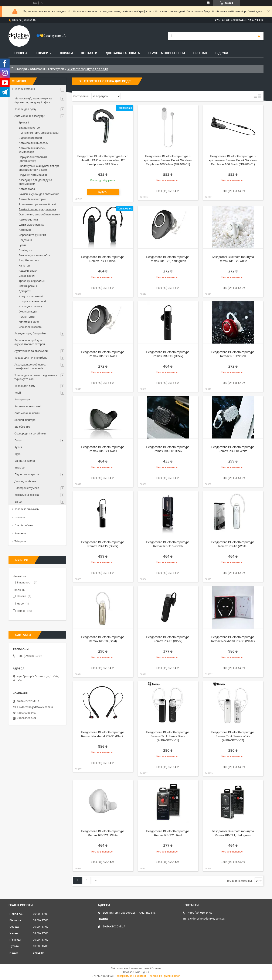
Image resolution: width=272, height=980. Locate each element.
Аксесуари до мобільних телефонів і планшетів (30, 366)
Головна (20, 53)
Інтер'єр (19, 468)
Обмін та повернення (167, 53)
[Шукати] (259, 36)
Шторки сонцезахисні (32, 301)
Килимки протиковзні (28, 406)
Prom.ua (156, 968)
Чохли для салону (30, 306)
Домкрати (25, 291)
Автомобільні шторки (32, 199)
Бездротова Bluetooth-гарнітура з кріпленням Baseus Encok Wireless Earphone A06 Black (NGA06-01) (233, 160)
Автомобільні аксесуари (47, 69)
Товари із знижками (27, 509)
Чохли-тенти (27, 317)
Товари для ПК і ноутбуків (31, 358)
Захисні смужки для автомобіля (39, 194)
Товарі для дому (25, 386)
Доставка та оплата (123, 53)
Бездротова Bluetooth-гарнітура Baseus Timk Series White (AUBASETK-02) (233, 736)
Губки (22, 245)
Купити (103, 192)
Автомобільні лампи (27, 413)
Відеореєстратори (30, 138)
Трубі (18, 454)
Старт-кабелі (27, 276)
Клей (18, 393)
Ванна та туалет (25, 461)
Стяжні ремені (28, 286)
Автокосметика (28, 220)
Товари (42, 53)
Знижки (66, 53)
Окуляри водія (28, 312)
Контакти (89, 53)
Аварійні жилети (29, 260)
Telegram (20, 541)
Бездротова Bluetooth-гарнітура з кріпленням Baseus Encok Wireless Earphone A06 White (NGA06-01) (168, 160)
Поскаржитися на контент (130, 976)
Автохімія (25, 230)
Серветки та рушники (32, 235)
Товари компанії (25, 89)
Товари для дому (25, 109)
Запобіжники (23, 427)
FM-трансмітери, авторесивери (39, 133)
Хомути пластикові (31, 296)
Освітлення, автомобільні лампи (39, 214)
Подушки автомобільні (33, 175)
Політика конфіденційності (164, 976)
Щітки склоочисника (31, 225)
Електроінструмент (27, 488)
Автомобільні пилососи (34, 143)
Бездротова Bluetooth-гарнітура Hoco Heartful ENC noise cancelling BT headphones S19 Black (103, 160)
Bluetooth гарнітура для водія (37, 209)
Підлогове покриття (27, 474)
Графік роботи (24, 525)
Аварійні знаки (28, 271)
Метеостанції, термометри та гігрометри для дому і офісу (33, 100)
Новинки (20, 517)
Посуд (18, 440)
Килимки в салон (30, 322)
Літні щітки (25, 250)
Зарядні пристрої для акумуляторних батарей (30, 342)
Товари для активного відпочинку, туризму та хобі (36, 377)
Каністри (24, 266)
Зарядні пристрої (30, 128)
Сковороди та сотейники (30, 433)
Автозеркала (27, 189)
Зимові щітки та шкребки (34, 255)
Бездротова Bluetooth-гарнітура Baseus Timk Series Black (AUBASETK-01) (168, 736)
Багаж (18, 502)
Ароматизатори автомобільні (37, 204)
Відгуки (222, 53)
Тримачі (24, 122)
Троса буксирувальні (32, 281)
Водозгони (25, 240)
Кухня (18, 447)
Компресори (22, 399)
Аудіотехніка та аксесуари (31, 351)
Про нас (200, 53)
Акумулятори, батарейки (30, 333)
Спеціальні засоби (30, 327)
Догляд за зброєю (26, 481)
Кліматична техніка (27, 495)
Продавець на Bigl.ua (136, 972)
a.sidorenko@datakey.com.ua (35, 707)
